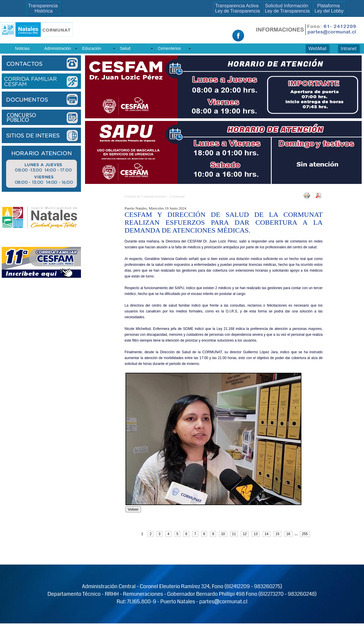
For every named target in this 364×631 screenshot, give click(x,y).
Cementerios (169, 48)
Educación (92, 48)
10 (223, 534)
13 (256, 534)
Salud (125, 48)
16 (288, 534)
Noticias (22, 48)
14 (267, 534)
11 (234, 534)
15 (277, 534)
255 (305, 534)
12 (245, 534)
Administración (58, 48)
